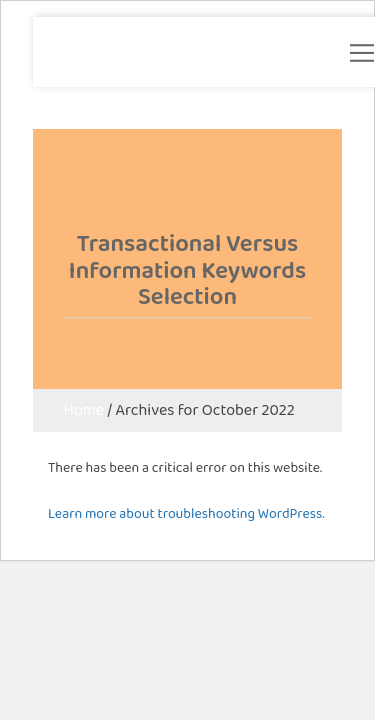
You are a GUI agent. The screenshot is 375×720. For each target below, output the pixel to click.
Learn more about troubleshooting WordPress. (186, 513)
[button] (362, 53)
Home (83, 409)
